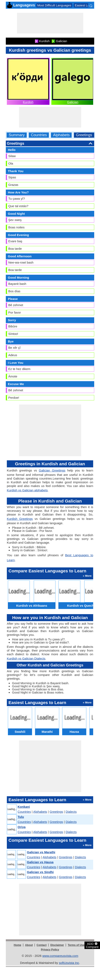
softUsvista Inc (69, 963)
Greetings (84, 135)
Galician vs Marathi (41, 852)
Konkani (24, 807)
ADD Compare (92, 945)
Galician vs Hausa (40, 862)
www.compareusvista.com (60, 956)
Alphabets (61, 135)
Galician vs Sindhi (40, 872)
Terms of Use (76, 945)
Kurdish (28, 102)
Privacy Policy (50, 950)
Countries (39, 135)
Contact (42, 945)
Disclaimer (57, 945)
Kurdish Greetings (20, 519)
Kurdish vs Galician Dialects (26, 658)
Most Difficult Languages (54, 5)
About (29, 945)
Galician (73, 102)
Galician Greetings (52, 470)
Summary (17, 135)
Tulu (21, 817)
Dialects (71, 812)
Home (17, 945)
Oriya (22, 827)
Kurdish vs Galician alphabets (27, 490)
